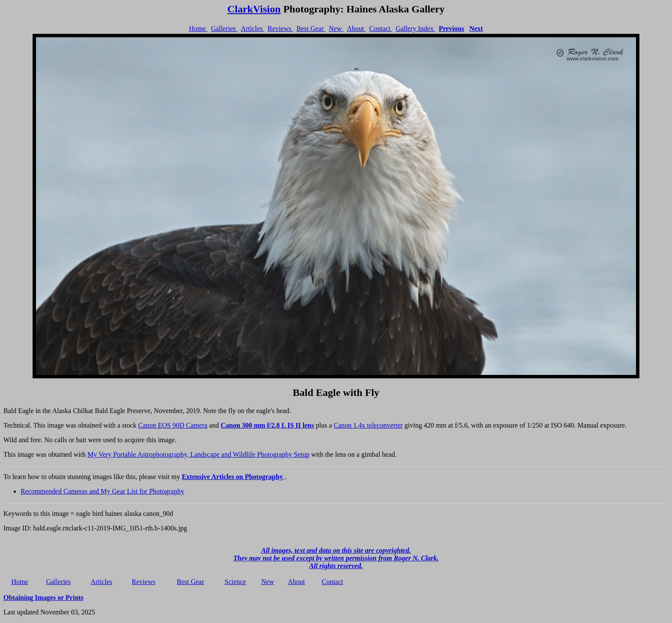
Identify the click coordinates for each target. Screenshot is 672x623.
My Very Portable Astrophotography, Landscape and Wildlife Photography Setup (198, 454)
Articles (253, 28)
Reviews (280, 28)
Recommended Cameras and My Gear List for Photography (102, 491)
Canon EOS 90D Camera (173, 425)
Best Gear (311, 28)
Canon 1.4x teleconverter (368, 425)
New (336, 28)
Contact (381, 28)
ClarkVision (254, 9)
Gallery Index (415, 28)
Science (235, 582)
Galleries (224, 28)
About (356, 28)
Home (198, 28)
